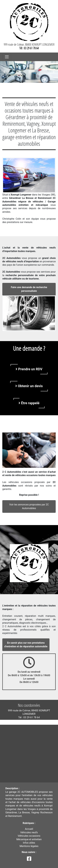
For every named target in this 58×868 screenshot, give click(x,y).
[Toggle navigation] (7, 57)
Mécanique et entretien (29, 839)
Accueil (29, 829)
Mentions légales (29, 846)
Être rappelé (29, 403)
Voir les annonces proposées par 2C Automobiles (29, 506)
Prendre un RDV (29, 369)
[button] (4, 72)
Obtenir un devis (29, 386)
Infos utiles (29, 843)
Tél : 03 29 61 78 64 (29, 48)
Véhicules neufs (29, 832)
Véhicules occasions (29, 836)
